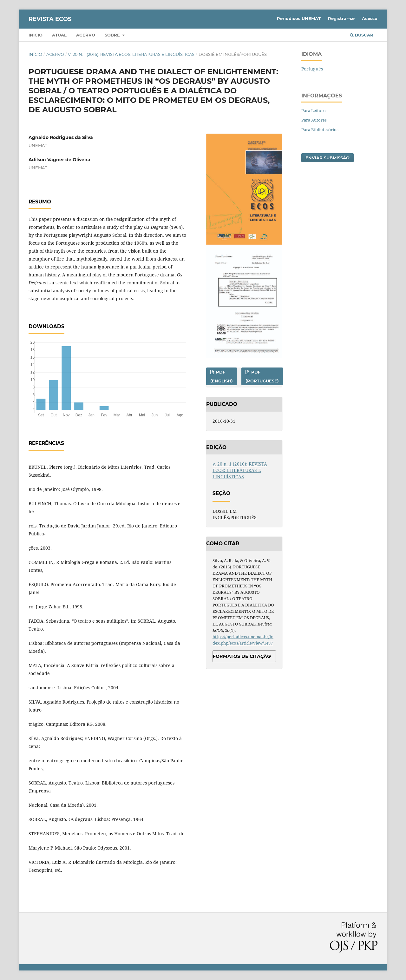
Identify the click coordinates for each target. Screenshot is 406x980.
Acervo (86, 35)
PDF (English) (222, 376)
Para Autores (314, 120)
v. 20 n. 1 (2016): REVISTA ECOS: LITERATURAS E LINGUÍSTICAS (131, 54)
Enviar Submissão (327, 158)
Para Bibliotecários (320, 129)
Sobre (113, 35)
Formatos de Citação (242, 656)
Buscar (362, 35)
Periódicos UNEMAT (299, 18)
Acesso (370, 18)
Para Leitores (314, 110)
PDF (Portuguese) (262, 376)
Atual (59, 35)
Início (36, 35)
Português (312, 69)
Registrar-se (341, 18)
